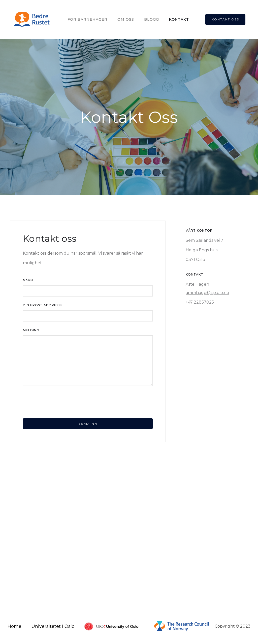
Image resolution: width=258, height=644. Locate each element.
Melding (31, 330)
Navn (28, 280)
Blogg (152, 19)
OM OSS (126, 19)
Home (14, 626)
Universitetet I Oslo (53, 626)
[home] (32, 19)
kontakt (179, 19)
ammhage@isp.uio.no (207, 293)
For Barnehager (87, 19)
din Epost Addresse (43, 305)
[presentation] (61, 402)
